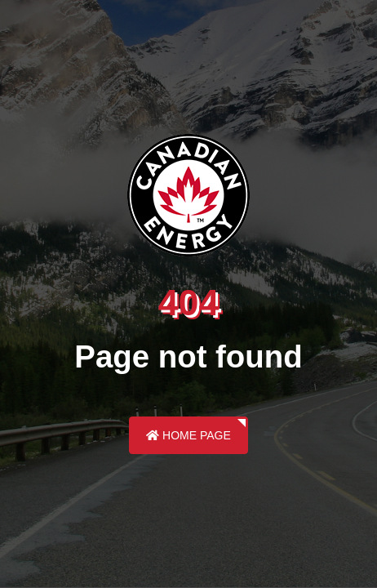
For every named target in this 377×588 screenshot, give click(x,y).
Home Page (188, 435)
